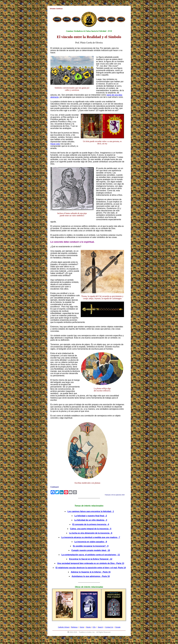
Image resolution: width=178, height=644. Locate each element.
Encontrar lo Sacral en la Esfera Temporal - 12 (91, 559)
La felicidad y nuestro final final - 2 (91, 516)
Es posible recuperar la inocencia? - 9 (91, 546)
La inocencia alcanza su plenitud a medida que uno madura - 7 (91, 537)
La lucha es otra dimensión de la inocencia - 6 (91, 533)
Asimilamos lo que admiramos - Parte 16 (91, 576)
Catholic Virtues (64, 627)
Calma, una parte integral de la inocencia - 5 (91, 529)
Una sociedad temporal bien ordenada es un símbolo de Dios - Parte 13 (91, 563)
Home (82, 627)
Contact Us (109, 627)
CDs (94, 627)
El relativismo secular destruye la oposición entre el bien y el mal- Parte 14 (91, 568)
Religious (74, 627)
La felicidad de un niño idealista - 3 (91, 520)
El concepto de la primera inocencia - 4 (91, 524)
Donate (118, 627)
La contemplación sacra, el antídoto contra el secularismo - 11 (91, 555)
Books (89, 627)
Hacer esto (55, 144)
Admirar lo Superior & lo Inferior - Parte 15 (91, 572)
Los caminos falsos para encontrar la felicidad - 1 (91, 511)
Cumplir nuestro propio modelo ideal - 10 (91, 550)
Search (100, 627)
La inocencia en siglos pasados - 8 (91, 542)
